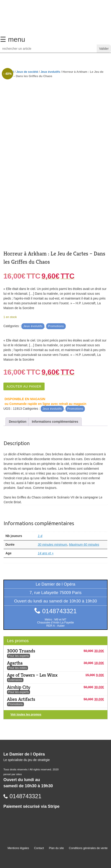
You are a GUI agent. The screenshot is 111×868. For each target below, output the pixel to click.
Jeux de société (27, 72)
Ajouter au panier (24, 386)
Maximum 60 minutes (84, 545)
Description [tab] (18, 422)
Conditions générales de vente (88, 848)
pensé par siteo (13, 774)
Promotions (56, 326)
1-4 (40, 536)
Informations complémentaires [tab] (55, 422)
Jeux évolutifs (50, 72)
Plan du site (56, 848)
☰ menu (13, 39)
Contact (39, 848)
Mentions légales (18, 848)
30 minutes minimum (52, 545)
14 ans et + (46, 553)
